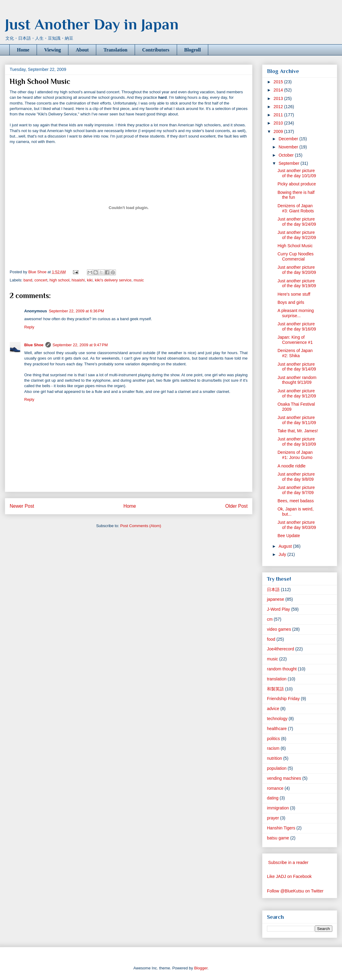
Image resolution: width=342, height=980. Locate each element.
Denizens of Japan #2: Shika (295, 353)
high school (60, 280)
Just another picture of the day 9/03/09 (297, 525)
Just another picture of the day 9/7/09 (296, 490)
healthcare (277, 729)
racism (273, 748)
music (139, 280)
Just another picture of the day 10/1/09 (297, 173)
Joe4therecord (281, 649)
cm (270, 619)
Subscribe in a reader (288, 862)
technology (277, 719)
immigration (278, 808)
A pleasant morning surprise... (296, 313)
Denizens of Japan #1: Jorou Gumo (295, 455)
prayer (273, 818)
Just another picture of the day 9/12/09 (297, 393)
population (277, 768)
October (287, 155)
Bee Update (289, 536)
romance (275, 788)
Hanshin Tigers (281, 828)
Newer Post (22, 506)
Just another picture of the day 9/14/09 (297, 367)
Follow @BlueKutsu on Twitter (295, 891)
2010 (279, 123)
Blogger (201, 968)
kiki (90, 280)
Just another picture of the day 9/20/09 (297, 270)
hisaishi (78, 280)
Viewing (53, 50)
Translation (115, 50)
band (28, 280)
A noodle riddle (292, 466)
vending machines (284, 778)
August (286, 546)
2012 (279, 107)
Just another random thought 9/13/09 (297, 380)
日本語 (273, 590)
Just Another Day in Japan (92, 24)
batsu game (278, 838)
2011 (279, 115)
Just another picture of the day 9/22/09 (297, 235)
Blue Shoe (34, 345)
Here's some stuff (294, 294)
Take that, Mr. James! (298, 431)
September (289, 163)
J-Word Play (278, 609)
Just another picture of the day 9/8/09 (296, 477)
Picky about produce (297, 184)
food (271, 639)
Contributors (156, 50)
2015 (279, 82)
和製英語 (275, 689)
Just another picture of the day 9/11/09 (297, 420)
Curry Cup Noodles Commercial (296, 256)
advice (273, 709)
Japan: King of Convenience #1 (295, 340)
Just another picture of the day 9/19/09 (297, 283)
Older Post (236, 506)
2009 (279, 131)
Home (23, 50)
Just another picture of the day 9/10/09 (297, 442)
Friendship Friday (283, 699)
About (82, 50)
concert (41, 280)
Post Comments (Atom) (141, 526)
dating (273, 798)
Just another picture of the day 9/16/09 (297, 326)
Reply (29, 327)
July (283, 554)
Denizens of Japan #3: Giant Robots (296, 208)
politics (273, 739)
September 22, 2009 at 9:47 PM (80, 345)
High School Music (295, 246)
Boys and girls (291, 302)
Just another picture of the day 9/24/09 (297, 222)
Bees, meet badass (296, 501)
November (289, 147)
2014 (279, 90)
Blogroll (193, 50)
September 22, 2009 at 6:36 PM (76, 311)
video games (279, 629)
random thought (282, 669)
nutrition (275, 758)
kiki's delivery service (113, 280)
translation (277, 679)
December (289, 139)
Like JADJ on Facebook (289, 876)
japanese (276, 599)
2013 (279, 98)
